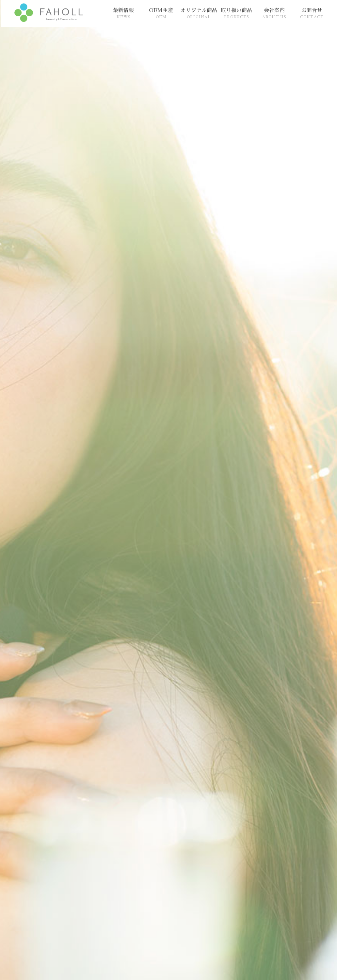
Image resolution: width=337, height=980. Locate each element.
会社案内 (274, 13)
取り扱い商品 (236, 13)
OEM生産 (161, 13)
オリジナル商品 (199, 13)
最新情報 (123, 13)
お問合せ (312, 13)
